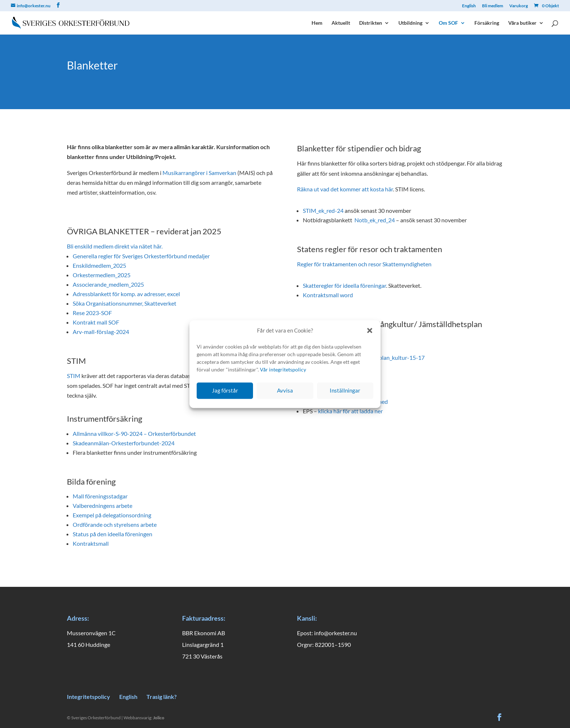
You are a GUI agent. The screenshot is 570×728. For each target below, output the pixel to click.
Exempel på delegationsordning (112, 515)
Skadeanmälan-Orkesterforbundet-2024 (124, 443)
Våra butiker (522, 23)
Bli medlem (493, 6)
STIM (74, 376)
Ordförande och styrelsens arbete (115, 524)
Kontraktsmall (91, 543)
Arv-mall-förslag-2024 (101, 332)
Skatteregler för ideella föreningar (344, 285)
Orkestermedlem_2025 (102, 275)
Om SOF (448, 23)
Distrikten (371, 23)
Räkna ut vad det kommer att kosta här (345, 189)
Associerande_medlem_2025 (108, 284)
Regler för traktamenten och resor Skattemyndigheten (364, 264)
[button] (370, 331)
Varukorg (519, 6)
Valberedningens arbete (103, 506)
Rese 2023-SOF (92, 313)
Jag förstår (225, 391)
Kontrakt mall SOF (96, 322)
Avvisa (285, 391)
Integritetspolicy (89, 697)
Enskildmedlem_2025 (99, 265)
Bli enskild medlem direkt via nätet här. (115, 246)
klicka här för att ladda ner (350, 411)
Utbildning (410, 23)
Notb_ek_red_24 (375, 220)
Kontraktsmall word (328, 295)
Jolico (159, 718)
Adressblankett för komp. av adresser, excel (126, 294)
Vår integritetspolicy (283, 369)
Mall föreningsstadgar (100, 496)
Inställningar (345, 391)
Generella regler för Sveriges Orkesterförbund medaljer (141, 256)
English (469, 6)
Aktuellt (341, 23)
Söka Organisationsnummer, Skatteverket (125, 303)
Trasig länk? (162, 697)
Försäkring (487, 23)
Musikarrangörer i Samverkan (199, 173)
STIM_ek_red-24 (323, 210)
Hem (317, 23)
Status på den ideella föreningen (113, 534)
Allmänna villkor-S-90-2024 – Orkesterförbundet (134, 433)
